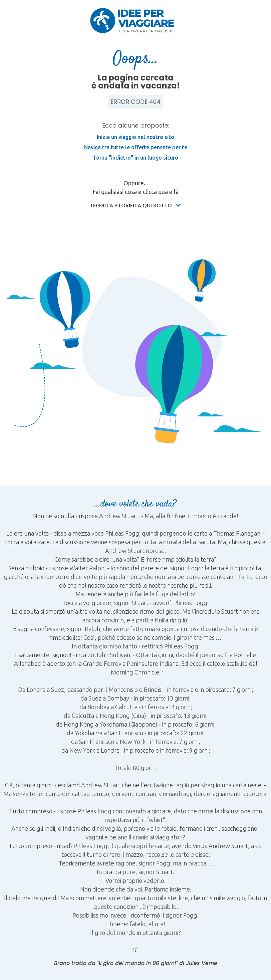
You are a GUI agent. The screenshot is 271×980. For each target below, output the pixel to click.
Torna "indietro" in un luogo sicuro (135, 158)
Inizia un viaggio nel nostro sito (135, 137)
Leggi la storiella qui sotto (136, 206)
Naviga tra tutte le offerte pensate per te (136, 147)
